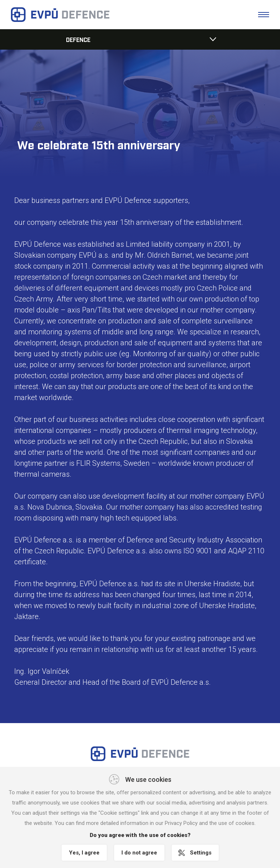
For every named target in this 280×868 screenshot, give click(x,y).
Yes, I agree (84, 853)
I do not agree (139, 853)
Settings (201, 853)
